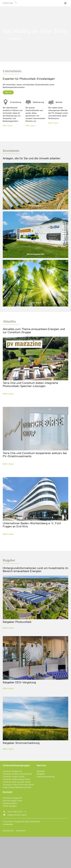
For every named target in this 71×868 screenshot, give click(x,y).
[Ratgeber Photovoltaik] (35, 597)
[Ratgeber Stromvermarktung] (35, 719)
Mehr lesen (8, 394)
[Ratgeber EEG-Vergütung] (35, 658)
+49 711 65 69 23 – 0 (17, 812)
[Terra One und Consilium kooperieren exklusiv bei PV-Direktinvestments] (35, 429)
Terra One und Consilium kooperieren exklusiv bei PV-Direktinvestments (35, 455)
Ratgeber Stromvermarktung (21, 743)
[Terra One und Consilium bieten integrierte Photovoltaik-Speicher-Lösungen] (35, 358)
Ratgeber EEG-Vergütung (19, 682)
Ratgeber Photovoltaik (17, 622)
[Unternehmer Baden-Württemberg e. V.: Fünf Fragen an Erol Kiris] (35, 499)
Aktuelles (9, 321)
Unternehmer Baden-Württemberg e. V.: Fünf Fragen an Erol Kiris (32, 525)
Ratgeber (9, 560)
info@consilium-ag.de (17, 815)
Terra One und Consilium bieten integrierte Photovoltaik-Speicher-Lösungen (30, 384)
